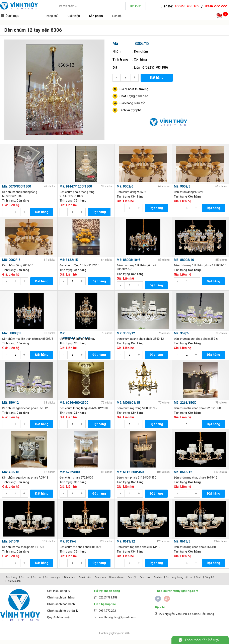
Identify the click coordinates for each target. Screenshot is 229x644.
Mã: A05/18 (11, 472)
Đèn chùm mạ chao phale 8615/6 (81, 547)
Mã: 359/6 (181, 333)
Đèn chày (145, 577)
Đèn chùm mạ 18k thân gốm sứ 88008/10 (200, 265)
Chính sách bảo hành (61, 604)
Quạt (199, 577)
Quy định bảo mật (59, 617)
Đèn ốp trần (85, 577)
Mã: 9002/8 (182, 186)
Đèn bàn (158, 577)
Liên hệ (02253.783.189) (151, 67)
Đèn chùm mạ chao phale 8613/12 (138, 547)
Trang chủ (52, 16)
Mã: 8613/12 (126, 541)
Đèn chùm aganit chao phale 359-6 (196, 339)
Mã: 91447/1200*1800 (76, 186)
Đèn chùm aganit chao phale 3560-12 (140, 339)
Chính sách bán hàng (61, 597)
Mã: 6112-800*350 (130, 472)
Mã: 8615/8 (10, 541)
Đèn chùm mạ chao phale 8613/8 (195, 547)
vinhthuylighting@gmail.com (117, 617)
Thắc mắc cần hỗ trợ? (202, 640)
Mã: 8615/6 (68, 541)
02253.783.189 (187, 6)
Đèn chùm (141, 51)
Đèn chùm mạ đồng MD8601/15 (137, 408)
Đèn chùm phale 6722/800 (76, 478)
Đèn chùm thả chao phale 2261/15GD (197, 408)
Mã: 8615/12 (183, 472)
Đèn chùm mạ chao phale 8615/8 (23, 547)
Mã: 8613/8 (182, 541)
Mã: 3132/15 (69, 260)
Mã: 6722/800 (70, 472)
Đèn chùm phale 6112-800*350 (136, 478)
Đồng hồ (209, 577)
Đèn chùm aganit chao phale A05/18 (25, 478)
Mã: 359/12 (10, 403)
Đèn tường (12, 577)
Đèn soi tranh (117, 577)
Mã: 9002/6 (125, 186)
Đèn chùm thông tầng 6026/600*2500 (84, 408)
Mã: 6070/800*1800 (17, 186)
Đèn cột (132, 577)
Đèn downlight (53, 577)
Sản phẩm (96, 16)
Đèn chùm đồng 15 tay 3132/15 (79, 265)
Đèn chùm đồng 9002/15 (18, 265)
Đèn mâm (70, 577)
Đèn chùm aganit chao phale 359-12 (25, 408)
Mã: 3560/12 (126, 333)
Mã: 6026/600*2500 (74, 403)
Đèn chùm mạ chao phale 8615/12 (196, 478)
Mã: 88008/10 (184, 260)
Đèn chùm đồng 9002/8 (189, 192)
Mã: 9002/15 (11, 260)
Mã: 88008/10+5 (129, 260)
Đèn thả (25, 577)
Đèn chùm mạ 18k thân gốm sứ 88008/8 (28, 339)
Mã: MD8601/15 (128, 403)
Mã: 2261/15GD (185, 403)
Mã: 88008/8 (11, 333)
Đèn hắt (37, 577)
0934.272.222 (216, 6)
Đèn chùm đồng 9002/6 (132, 192)
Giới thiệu (74, 16)
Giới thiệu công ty (59, 591)
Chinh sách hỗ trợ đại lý (63, 611)
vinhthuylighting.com (113, 633)
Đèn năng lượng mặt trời (179, 577)
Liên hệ (117, 16)
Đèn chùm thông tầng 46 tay (77, 339)
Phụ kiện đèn (14, 581)
